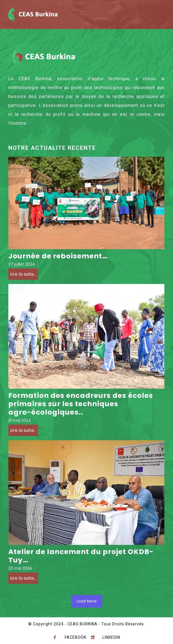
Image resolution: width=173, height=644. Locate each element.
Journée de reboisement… (58, 256)
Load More (87, 601)
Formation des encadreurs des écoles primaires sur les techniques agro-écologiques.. (81, 404)
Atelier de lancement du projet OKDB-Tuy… (81, 556)
